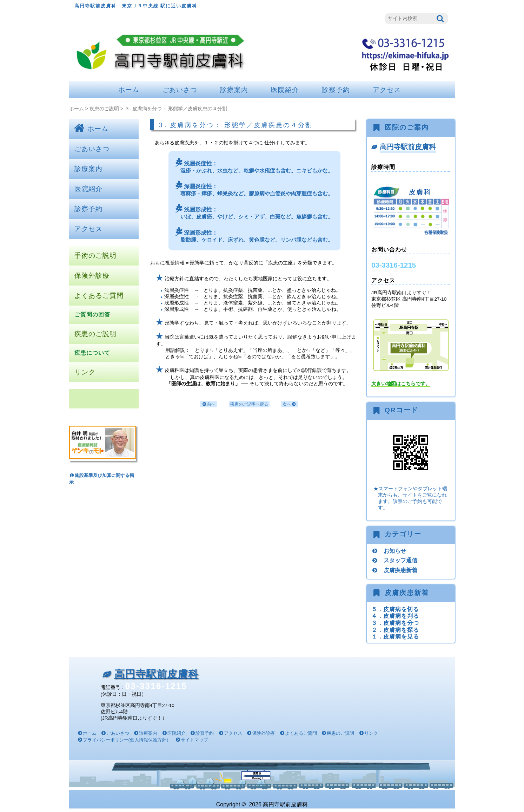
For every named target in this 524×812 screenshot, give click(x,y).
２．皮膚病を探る (395, 630)
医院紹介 (285, 90)
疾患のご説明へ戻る (249, 404)
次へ (290, 404)
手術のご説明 (95, 256)
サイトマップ (194, 740)
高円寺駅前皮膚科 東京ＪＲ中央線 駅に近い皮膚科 (136, 6)
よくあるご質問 (99, 296)
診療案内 (234, 90)
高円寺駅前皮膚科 (408, 147)
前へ (208, 404)
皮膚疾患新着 (400, 570)
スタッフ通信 (400, 560)
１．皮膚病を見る (395, 636)
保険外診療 (92, 276)
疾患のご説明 (104, 109)
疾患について (92, 353)
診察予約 (336, 90)
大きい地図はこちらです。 (401, 384)
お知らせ (395, 551)
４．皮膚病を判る (395, 616)
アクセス (387, 90)
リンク (85, 372)
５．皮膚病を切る (395, 609)
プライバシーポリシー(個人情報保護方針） (127, 740)
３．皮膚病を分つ (395, 623)
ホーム (129, 90)
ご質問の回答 (92, 315)
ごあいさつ (180, 90)
